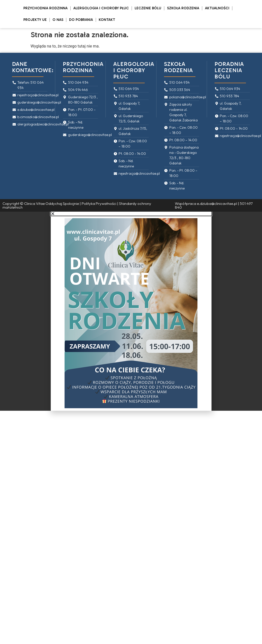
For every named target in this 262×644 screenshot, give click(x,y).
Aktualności (217, 8)
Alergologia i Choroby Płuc (101, 8)
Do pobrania (81, 20)
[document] (131, 311)
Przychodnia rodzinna (45, 8)
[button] (131, 214)
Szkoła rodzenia (183, 8)
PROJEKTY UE (35, 20)
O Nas (58, 20)
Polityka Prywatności (99, 203)
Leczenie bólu (148, 8)
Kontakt (107, 20)
